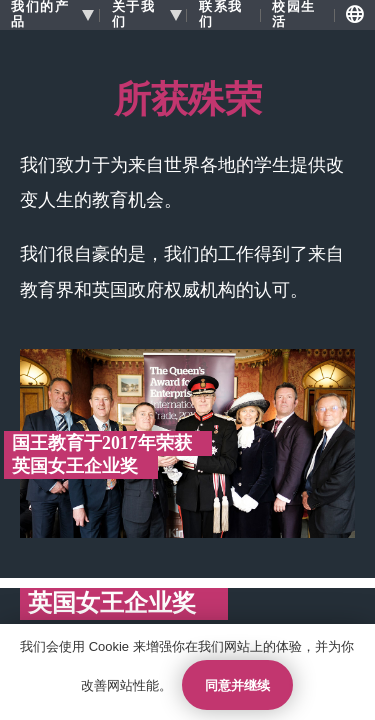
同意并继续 (237, 685)
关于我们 (134, 14)
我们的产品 (40, 14)
